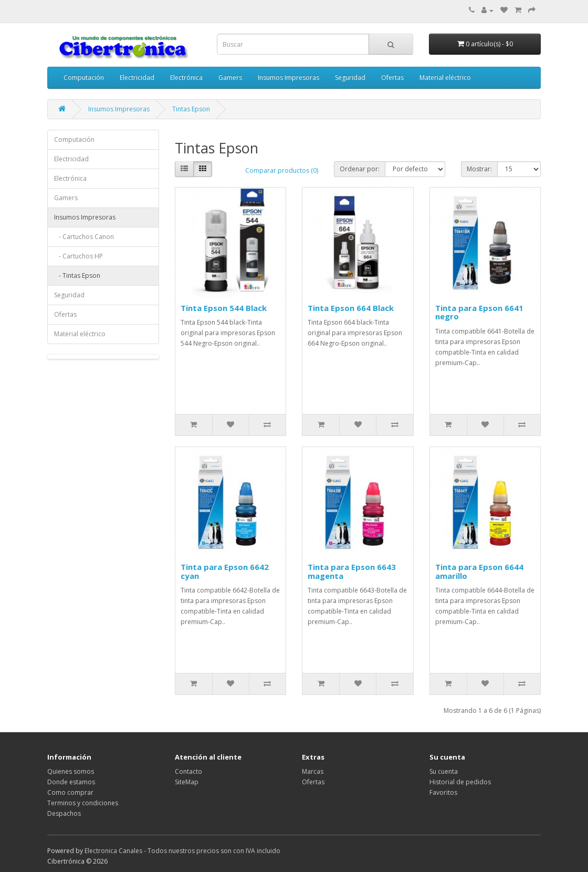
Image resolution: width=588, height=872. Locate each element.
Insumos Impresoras (288, 77)
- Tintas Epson (77, 276)
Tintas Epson (191, 109)
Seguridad (350, 77)
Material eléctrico (445, 77)
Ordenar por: (360, 169)
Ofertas (392, 77)
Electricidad (137, 77)
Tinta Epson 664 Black (351, 308)
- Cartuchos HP (78, 256)
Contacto (188, 771)
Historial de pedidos (460, 782)
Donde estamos (71, 782)
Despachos (64, 813)
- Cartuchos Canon (84, 237)
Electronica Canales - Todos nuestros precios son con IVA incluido (182, 851)
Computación (84, 77)
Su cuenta (444, 771)
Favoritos (443, 792)
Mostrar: (479, 169)
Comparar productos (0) (282, 170)
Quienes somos (71, 771)
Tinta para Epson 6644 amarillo (479, 571)
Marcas (313, 771)
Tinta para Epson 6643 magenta (352, 571)
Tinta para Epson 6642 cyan (225, 571)
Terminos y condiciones (83, 803)
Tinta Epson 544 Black (224, 308)
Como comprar (70, 792)
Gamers (230, 77)
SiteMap (187, 782)
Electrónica (186, 77)
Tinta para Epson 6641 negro (479, 312)
